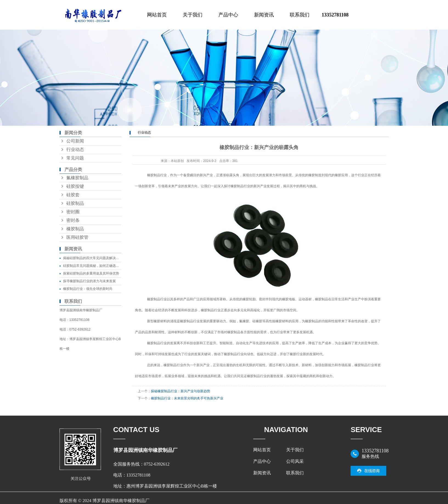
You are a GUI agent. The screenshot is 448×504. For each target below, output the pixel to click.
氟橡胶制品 (77, 178)
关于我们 (193, 15)
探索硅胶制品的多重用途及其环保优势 (91, 273)
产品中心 (228, 15)
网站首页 (157, 15)
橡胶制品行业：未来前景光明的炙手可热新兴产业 (187, 398)
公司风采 (295, 461)
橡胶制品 (75, 229)
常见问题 (75, 158)
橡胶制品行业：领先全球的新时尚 (88, 289)
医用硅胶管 (77, 237)
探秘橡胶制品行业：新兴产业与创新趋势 (181, 391)
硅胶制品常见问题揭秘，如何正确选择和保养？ (98, 266)
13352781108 (335, 15)
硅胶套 (73, 195)
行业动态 (75, 149)
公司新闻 (75, 141)
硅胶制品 (75, 203)
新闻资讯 (264, 15)
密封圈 (73, 212)
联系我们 (300, 15)
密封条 (73, 220)
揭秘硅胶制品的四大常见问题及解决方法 (93, 258)
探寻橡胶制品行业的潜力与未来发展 (89, 281)
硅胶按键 (75, 186)
